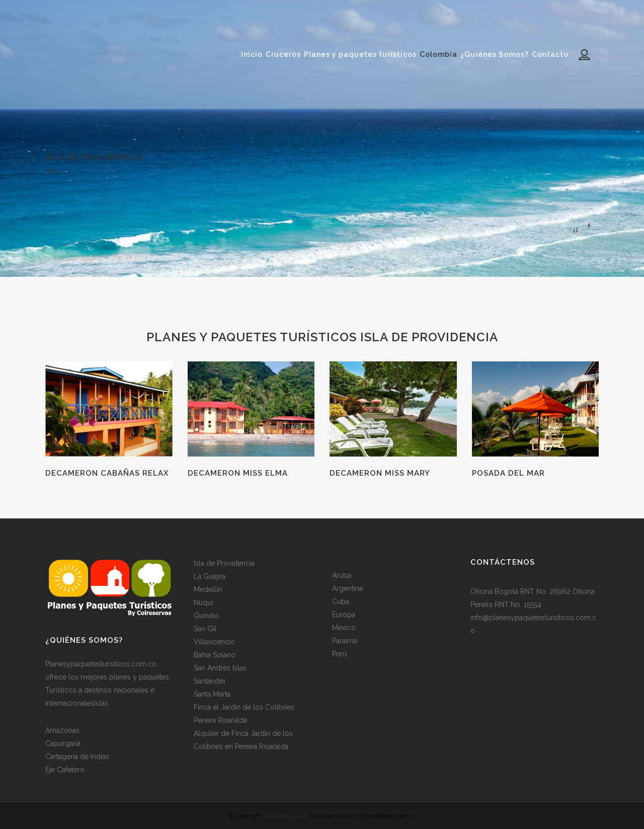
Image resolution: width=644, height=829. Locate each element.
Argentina (347, 588)
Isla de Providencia (224, 563)
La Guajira (210, 576)
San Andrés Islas (220, 668)
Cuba (341, 601)
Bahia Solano (215, 655)
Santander (210, 681)
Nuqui (203, 602)
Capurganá (63, 743)
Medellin (208, 589)
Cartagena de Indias (77, 757)
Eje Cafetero (65, 770)
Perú (339, 654)
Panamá (345, 641)
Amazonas (62, 730)
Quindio (207, 616)
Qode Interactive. (286, 816)
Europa (344, 615)
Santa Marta (212, 694)
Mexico (344, 628)
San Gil (205, 629)
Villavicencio (214, 642)
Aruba (342, 575)
